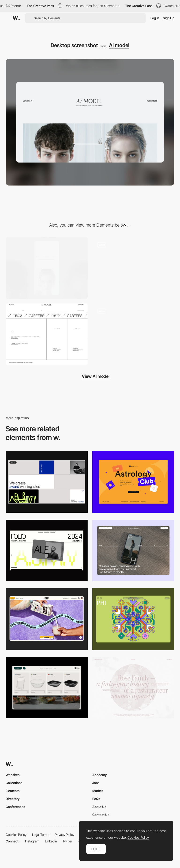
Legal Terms (41, 835)
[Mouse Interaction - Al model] (133, 268)
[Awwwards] (16, 18)
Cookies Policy (16, 835)
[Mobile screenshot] (47, 268)
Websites (13, 775)
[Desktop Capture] (133, 482)
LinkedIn (51, 841)
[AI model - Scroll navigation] (133, 334)
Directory (13, 799)
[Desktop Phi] (133, 619)
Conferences (15, 807)
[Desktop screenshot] (133, 688)
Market (98, 791)
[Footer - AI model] (47, 334)
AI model (119, 45)
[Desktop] (47, 482)
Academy (100, 775)
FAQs (96, 799)
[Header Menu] (47, 688)
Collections (14, 783)
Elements (13, 791)
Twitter (67, 841)
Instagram (32, 841)
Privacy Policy (65, 835)
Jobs (96, 783)
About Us (99, 807)
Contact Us (101, 815)
